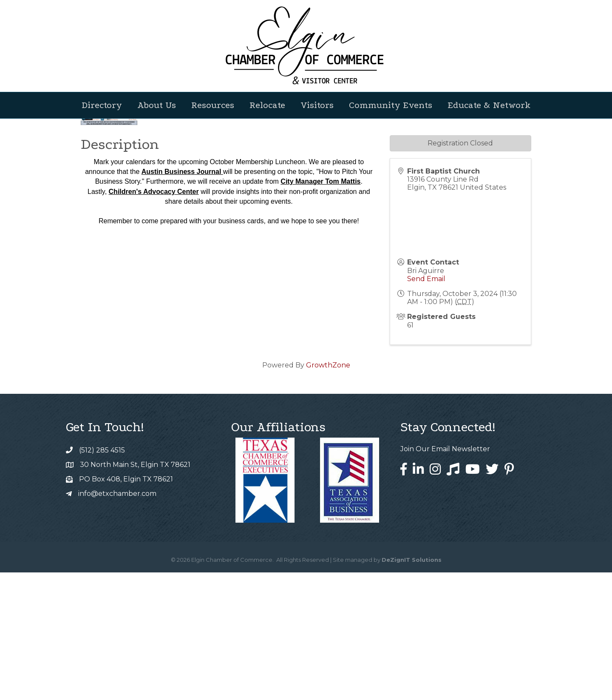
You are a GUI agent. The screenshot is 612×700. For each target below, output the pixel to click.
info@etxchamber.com (117, 621)
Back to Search (104, 216)
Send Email (426, 406)
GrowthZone (328, 493)
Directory (102, 105)
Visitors (317, 105)
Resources (213, 105)
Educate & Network (489, 105)
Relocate (267, 105)
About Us (157, 105)
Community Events (391, 105)
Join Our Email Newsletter (445, 576)
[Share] (392, 230)
